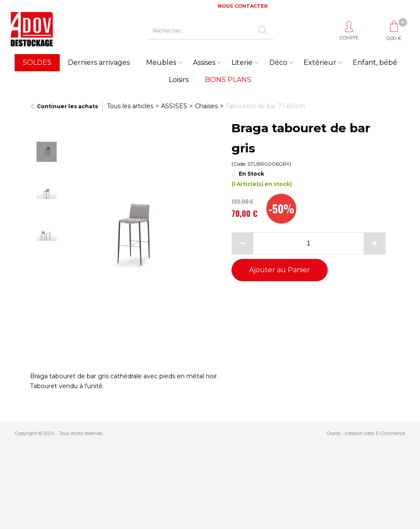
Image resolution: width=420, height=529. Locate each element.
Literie (242, 62)
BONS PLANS (228, 80)
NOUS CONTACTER (243, 6)
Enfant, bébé (375, 62)
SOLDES (37, 62)
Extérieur (320, 62)
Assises (204, 62)
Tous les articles (130, 106)
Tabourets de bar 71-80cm (265, 106)
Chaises (206, 106)
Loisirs (179, 80)
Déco (278, 62)
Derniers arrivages (99, 62)
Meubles (161, 62)
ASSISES (174, 106)
